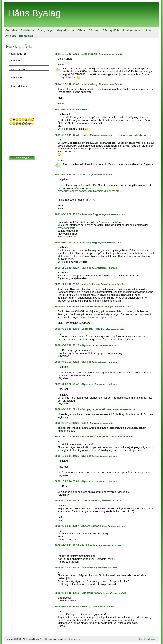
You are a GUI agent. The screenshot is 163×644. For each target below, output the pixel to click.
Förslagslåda (111, 30)
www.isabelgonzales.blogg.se (133, 135)
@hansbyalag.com (71, 639)
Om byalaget (46, 30)
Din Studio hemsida (148, 639)
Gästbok (94, 30)
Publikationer (132, 30)
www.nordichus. (67, 228)
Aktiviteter (27, 30)
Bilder (81, 30)
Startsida (11, 30)
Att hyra (11, 36)
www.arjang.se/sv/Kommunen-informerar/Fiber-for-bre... (90, 191)
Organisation (66, 30)
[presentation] (25, 141)
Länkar (148, 30)
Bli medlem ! (27, 36)
